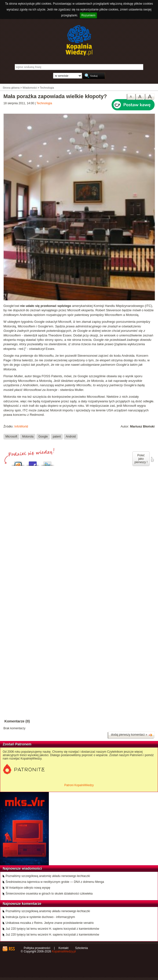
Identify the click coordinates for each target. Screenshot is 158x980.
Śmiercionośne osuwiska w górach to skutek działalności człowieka (49, 894)
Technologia (44, 103)
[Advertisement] (79, 516)
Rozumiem (88, 15)
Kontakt (64, 948)
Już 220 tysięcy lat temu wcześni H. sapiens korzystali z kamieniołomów (52, 929)
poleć (152, 459)
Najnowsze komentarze (22, 904)
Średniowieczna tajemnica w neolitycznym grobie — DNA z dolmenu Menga (55, 882)
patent (57, 437)
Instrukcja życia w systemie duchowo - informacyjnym (40, 917)
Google (43, 437)
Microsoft (11, 437)
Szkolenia (82, 948)
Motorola (28, 437)
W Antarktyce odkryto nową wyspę (28, 888)
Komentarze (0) (17, 721)
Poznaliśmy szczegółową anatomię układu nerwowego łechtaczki (48, 876)
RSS (12, 949)
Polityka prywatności (37, 948)
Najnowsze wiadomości (22, 868)
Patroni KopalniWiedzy (79, 785)
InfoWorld (21, 426)
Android (71, 437)
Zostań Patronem (17, 744)
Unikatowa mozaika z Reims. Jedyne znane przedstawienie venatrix (50, 923)
